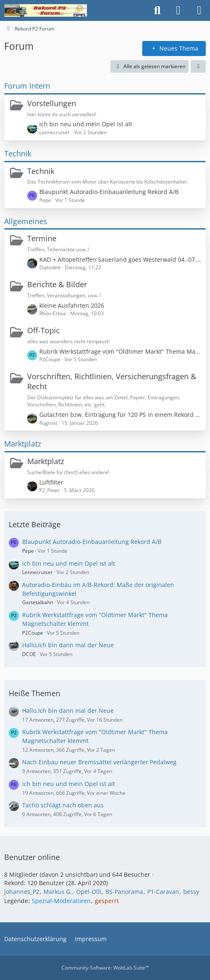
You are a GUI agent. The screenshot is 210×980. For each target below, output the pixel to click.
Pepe (28, 551)
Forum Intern (27, 86)
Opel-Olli (89, 892)
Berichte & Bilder (57, 284)
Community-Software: (105, 968)
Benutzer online (32, 857)
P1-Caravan (163, 892)
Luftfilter (51, 482)
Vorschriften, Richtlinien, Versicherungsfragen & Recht (112, 381)
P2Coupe (33, 633)
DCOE (29, 654)
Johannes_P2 (22, 892)
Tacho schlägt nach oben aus (63, 805)
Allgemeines (26, 221)
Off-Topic (44, 330)
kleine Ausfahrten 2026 (72, 305)
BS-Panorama (124, 892)
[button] (198, 66)
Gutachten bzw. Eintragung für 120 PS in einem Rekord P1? (120, 415)
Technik (18, 153)
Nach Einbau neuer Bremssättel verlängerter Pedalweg (99, 762)
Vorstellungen (52, 103)
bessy (191, 892)
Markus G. (58, 892)
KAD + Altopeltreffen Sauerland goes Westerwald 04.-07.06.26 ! (120, 259)
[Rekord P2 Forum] (46, 10)
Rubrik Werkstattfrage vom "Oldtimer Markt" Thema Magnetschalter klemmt (120, 351)
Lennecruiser (37, 572)
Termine (42, 238)
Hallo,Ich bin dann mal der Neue (68, 645)
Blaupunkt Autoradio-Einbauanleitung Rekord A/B (109, 192)
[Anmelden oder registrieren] (178, 10)
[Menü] (199, 10)
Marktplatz (23, 444)
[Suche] (157, 10)
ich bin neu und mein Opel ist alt (86, 124)
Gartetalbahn (38, 602)
